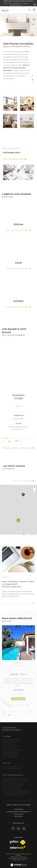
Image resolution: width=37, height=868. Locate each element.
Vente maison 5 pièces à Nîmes (13, 785)
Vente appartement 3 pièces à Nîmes (15, 779)
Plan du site (23, 857)
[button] (9, 715)
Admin (20, 858)
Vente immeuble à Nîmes (11, 746)
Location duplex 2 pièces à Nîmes (13, 795)
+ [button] (34, 488)
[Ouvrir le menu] (34, 10)
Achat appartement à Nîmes (12, 740)
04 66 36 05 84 (19, 809)
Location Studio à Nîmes (11, 754)
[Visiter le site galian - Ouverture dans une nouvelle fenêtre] (14, 842)
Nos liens (26, 858)
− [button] (34, 490)
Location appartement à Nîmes (13, 750)
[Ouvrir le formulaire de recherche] (29, 10)
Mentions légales (13, 858)
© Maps (24, 534)
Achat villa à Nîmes (9, 744)
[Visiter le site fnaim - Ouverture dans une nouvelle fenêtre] (23, 842)
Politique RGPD (16, 860)
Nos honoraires (14, 857)
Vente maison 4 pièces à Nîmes (13, 783)
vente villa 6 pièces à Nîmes (12, 789)
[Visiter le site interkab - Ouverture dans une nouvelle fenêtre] (18, 847)
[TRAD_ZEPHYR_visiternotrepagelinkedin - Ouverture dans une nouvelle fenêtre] (24, 828)
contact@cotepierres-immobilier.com (19, 812)
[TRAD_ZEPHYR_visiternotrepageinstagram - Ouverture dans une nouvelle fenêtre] (19, 828)
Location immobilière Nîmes (12, 769)
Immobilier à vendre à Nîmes (12, 766)
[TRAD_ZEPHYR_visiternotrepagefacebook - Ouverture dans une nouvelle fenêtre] (13, 828)
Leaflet (18, 534)
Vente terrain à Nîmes (10, 748)
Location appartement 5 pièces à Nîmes (16, 793)
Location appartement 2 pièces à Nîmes (16, 791)
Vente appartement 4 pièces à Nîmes (15, 780)
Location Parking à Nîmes (11, 757)
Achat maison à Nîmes (10, 742)
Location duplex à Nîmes (11, 752)
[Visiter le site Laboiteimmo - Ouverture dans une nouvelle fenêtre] (19, 864)
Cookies (23, 860)
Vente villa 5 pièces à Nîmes (12, 787)
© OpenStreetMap (32, 534)
